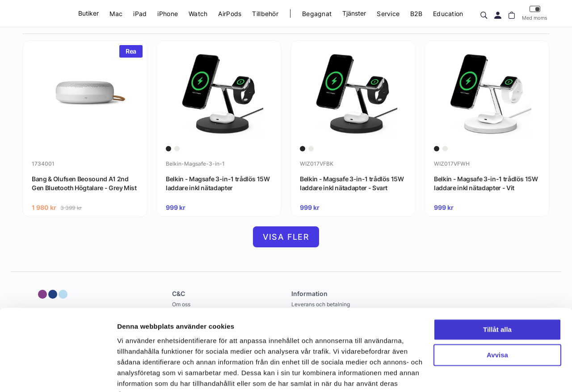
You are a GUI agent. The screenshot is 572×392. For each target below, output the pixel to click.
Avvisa (497, 311)
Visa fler (286, 237)
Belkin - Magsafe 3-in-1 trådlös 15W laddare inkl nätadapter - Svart (352, 183)
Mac (116, 14)
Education (448, 14)
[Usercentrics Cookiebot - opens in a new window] (58, 375)
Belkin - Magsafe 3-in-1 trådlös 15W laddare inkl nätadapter (218, 183)
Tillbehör (265, 14)
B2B (416, 14)
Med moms (535, 13)
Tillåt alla (497, 286)
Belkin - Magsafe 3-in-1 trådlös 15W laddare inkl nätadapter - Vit (486, 183)
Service (388, 14)
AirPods (230, 14)
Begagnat (317, 14)
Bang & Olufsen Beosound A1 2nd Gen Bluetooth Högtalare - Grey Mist (84, 183)
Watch (198, 14)
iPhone (168, 14)
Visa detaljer (137, 374)
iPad (140, 14)
